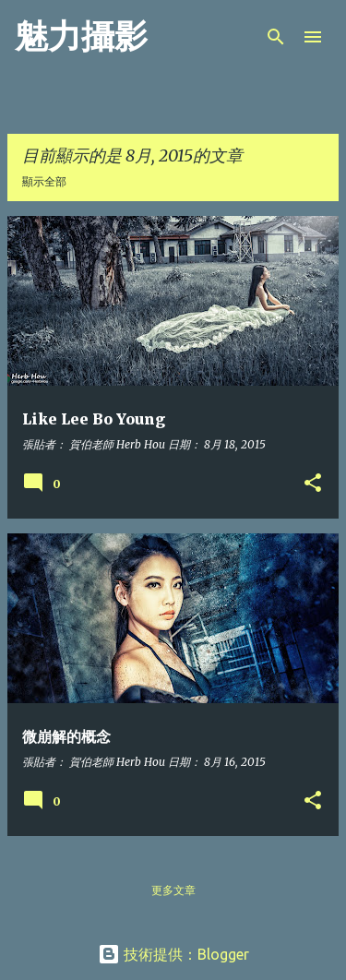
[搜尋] (276, 37)
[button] (313, 484)
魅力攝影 (81, 36)
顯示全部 (44, 181)
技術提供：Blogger (173, 954)
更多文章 (173, 890)
